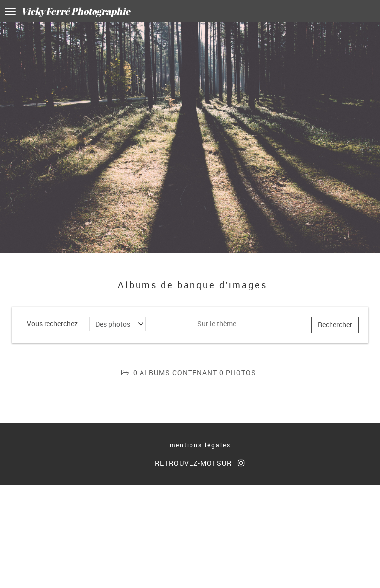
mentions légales (200, 445)
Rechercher (335, 325)
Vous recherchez (52, 324)
